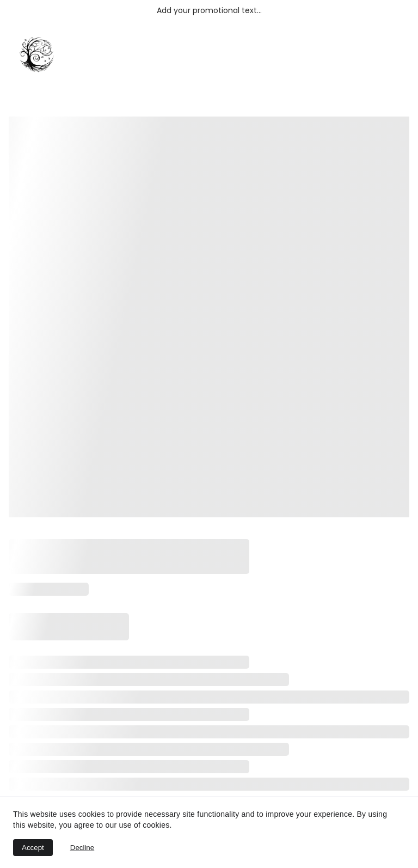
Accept (33, 848)
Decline (82, 848)
